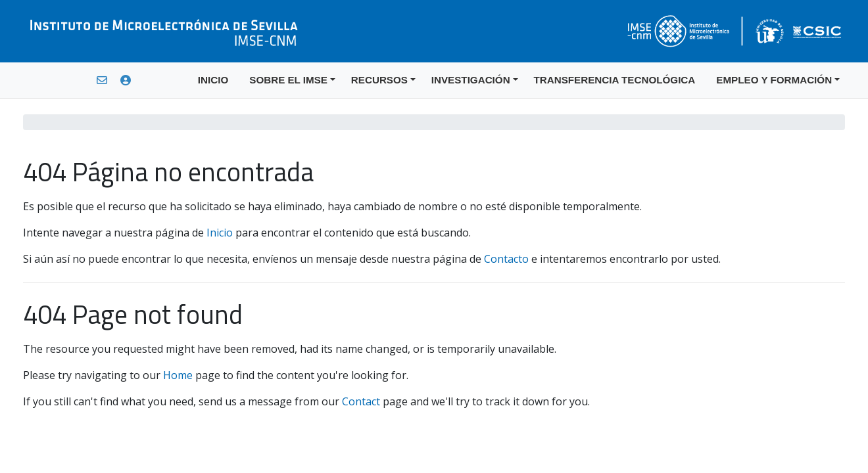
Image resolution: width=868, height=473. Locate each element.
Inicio (220, 233)
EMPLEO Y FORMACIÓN (774, 80)
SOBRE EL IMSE (288, 80)
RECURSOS (379, 80)
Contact (361, 401)
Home (178, 375)
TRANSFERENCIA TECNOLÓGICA (615, 80)
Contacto (506, 259)
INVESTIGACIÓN (471, 80)
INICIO (213, 80)
